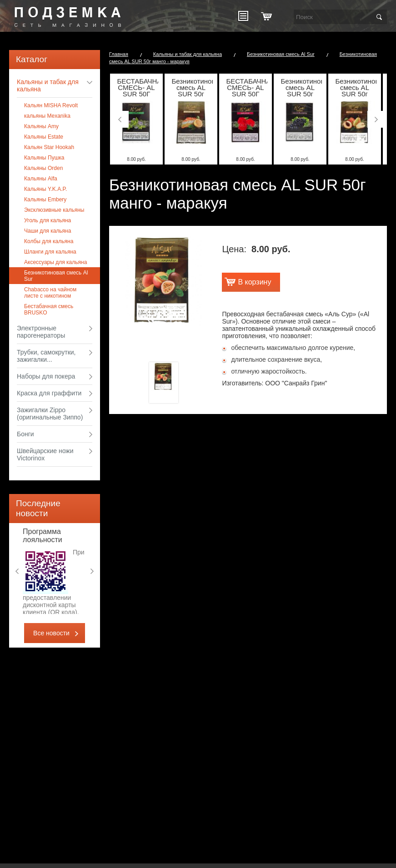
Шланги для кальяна (50, 252)
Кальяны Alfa (41, 179)
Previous (16, 571)
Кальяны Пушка (44, 158)
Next (93, 571)
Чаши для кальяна (48, 231)
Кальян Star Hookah (49, 147)
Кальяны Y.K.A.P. (45, 189)
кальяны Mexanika (47, 116)
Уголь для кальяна (48, 220)
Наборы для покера (46, 376)
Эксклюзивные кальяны (54, 210)
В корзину (254, 282)
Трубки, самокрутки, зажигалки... (46, 356)
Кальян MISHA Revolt (51, 105)
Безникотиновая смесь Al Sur (56, 276)
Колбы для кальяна (49, 241)
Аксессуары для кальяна (55, 262)
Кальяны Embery (45, 200)
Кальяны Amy (41, 126)
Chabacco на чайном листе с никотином (50, 293)
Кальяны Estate (44, 137)
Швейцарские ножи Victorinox (45, 454)
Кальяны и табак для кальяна (48, 85)
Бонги (25, 434)
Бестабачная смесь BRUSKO (49, 309)
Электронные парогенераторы (41, 332)
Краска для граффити (49, 393)
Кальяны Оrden (43, 168)
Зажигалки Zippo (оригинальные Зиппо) (50, 414)
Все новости (51, 633)
